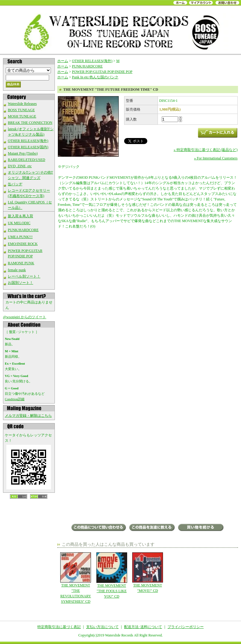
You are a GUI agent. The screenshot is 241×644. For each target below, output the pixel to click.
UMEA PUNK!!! (20, 237)
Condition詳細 (15, 399)
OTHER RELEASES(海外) (28, 141)
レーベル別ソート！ (24, 276)
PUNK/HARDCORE (23, 230)
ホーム (63, 61)
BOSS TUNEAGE (21, 110)
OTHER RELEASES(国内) (28, 147)
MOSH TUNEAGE (22, 116)
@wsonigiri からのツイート (25, 317)
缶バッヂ (15, 184)
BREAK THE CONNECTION (30, 123)
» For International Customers (216, 158)
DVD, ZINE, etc (20, 166)
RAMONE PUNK (21, 263)
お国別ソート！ (20, 283)
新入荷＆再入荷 (20, 216)
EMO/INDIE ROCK (23, 244)
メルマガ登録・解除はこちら (28, 416)
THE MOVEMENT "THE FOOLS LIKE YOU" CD (112, 575)
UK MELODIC (19, 223)
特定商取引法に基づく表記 (59, 627)
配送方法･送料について (143, 627)
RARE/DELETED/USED (27, 160)
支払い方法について (102, 627)
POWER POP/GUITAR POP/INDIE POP (102, 72)
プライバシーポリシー (186, 627)
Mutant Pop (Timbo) (23, 153)
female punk (17, 270)
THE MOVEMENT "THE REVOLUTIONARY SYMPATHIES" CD (76, 578)
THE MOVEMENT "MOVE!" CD (147, 573)
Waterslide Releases (22, 104)
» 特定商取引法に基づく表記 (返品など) (206, 150)
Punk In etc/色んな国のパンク (95, 77)
